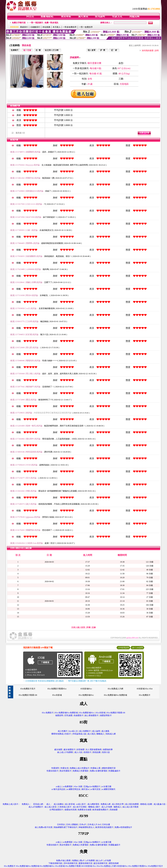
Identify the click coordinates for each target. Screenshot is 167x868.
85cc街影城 (57, 695)
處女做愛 (58, 749)
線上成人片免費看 (65, 752)
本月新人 (57, 27)
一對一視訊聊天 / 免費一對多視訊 (44, 23)
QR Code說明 (137, 648)
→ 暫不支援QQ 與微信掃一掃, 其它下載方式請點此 (86, 681)
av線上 (59, 786)
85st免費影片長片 (28, 689)
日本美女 (61, 824)
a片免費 (108, 861)
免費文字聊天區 (19, 23)
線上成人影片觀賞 (131, 807)
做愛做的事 (108, 749)
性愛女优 (65, 768)
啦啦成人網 (111, 734)
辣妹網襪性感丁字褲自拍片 (66, 827)
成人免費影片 (85, 731)
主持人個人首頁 (78, 627)
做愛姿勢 (59, 715)
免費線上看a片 (78, 861)
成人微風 (105, 731)
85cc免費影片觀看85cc (57, 689)
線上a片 (99, 861)
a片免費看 (90, 861)
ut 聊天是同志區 (58, 789)
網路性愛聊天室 (109, 768)
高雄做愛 (114, 810)
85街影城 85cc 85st (145, 689)
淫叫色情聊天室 (70, 863)
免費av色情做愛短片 (123, 827)
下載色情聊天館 (55, 863)
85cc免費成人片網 (116, 689)
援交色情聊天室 (100, 863)
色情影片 (87, 752)
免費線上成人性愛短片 (80, 768)
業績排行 (24, 27)
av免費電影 (68, 786)
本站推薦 (46, 27)
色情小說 (106, 752)
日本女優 (106, 824)
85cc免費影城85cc (86, 695)
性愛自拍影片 (53, 771)
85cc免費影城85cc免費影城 (115, 695)
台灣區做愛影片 (56, 810)
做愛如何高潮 (70, 810)
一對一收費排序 (86, 27)
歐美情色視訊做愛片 (104, 827)
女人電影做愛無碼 (94, 749)
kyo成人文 (73, 731)
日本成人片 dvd (94, 824)
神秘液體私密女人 (86, 827)
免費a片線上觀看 (63, 861)
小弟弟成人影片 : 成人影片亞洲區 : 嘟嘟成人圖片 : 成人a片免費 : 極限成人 (90, 807)
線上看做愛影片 (92, 715)
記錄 (94, 627)
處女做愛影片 (69, 749)
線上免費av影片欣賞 (44, 827)
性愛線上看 (96, 768)
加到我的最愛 (148, 51)
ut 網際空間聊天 (109, 789)
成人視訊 (91, 734)
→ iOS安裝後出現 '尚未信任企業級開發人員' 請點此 (43, 681)
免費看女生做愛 (84, 810)
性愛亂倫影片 (114, 771)
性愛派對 (55, 768)
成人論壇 (96, 731)
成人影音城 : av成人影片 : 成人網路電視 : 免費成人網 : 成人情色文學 (94, 804)
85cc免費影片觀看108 (28, 695)
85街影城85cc (86, 689)
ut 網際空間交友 (74, 789)
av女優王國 (106, 786)
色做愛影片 (79, 715)
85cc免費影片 (145, 695)
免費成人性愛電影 (81, 771)
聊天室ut (85, 789)
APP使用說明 (123, 648)
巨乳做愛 (68, 715)
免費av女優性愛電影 (99, 771)
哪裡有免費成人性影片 (61, 734)
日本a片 (83, 824)
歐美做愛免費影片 (100, 810)
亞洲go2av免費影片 (92, 786)
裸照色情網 (114, 863)
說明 (157, 51)
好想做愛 (81, 749)
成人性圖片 (63, 731)
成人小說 (78, 752)
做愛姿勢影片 (106, 715)
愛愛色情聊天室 (85, 863)
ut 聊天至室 (95, 789)
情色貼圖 (97, 752)
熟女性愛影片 (66, 771)
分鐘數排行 (35, 27)
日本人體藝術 (72, 824)
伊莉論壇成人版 (79, 734)
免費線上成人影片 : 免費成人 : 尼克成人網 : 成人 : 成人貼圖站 (32, 804)
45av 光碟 (78, 786)
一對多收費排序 (70, 27)
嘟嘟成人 (100, 734)
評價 (88, 627)
